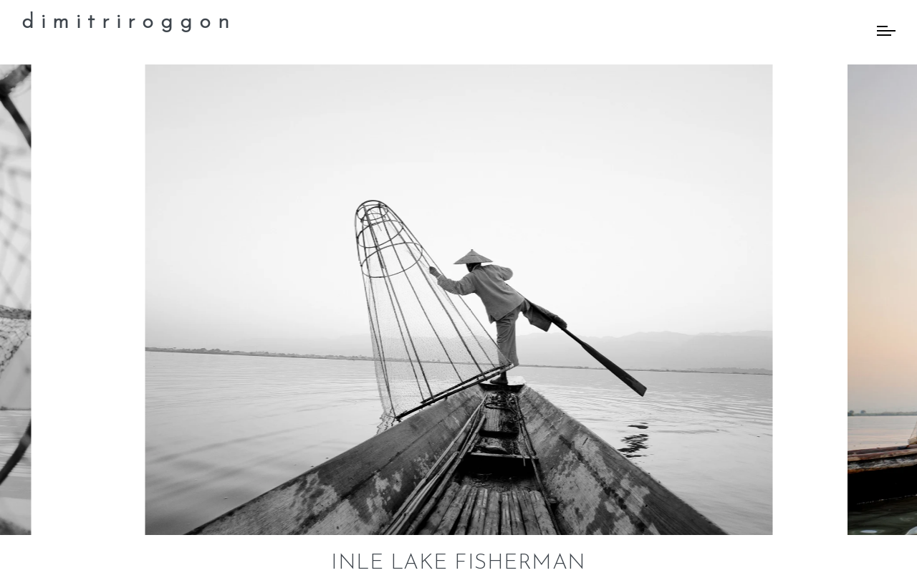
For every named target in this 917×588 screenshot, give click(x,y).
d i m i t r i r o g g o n (126, 23)
